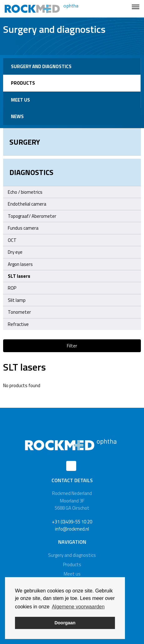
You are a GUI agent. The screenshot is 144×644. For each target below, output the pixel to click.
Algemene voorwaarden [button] (78, 607)
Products (23, 83)
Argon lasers (73, 264)
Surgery (25, 142)
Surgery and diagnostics (41, 66)
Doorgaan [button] (65, 623)
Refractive (18, 324)
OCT (12, 240)
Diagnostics (31, 172)
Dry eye (15, 252)
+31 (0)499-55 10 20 (72, 522)
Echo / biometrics (25, 192)
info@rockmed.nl (72, 529)
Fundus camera (23, 228)
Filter (72, 346)
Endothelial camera (27, 204)
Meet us (20, 100)
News (17, 116)
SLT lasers (19, 276)
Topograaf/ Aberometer (32, 216)
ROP (12, 288)
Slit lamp (17, 300)
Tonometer (19, 312)
